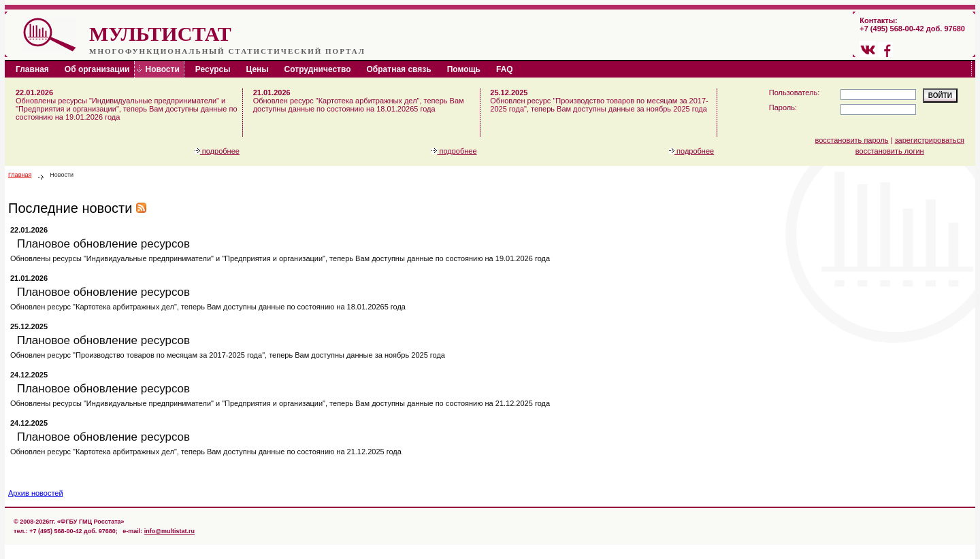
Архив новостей (36, 493)
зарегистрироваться (930, 140)
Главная (20, 175)
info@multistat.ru (169, 531)
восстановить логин (890, 151)
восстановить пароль (852, 140)
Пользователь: (794, 92)
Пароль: (783, 107)
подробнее (217, 151)
